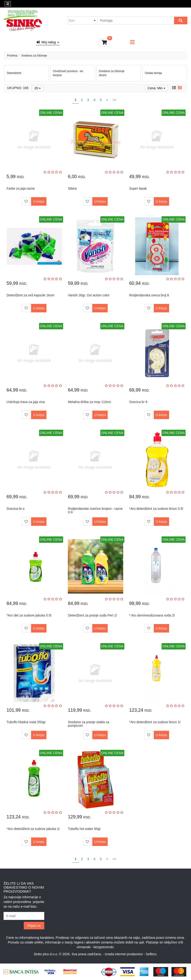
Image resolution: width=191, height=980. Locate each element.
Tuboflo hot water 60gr (84, 829)
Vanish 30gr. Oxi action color (89, 295)
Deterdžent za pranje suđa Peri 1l (92, 615)
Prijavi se (34, 926)
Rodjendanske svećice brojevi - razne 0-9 (95, 510)
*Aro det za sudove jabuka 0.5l (29, 615)
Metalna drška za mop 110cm (89, 402)
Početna (12, 56)
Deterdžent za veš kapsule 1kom (30, 295)
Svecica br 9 (138, 402)
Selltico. (152, 954)
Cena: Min (157, 88)
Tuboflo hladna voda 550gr (26, 722)
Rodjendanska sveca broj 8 (149, 295)
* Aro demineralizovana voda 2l (152, 615)
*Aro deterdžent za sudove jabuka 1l (33, 829)
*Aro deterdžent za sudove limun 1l (155, 722)
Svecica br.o (16, 509)
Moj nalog (48, 42)
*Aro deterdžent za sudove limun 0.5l (156, 509)
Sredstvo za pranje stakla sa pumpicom (89, 724)
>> (114, 100)
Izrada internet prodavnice (124, 954)
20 (38, 88)
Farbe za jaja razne (21, 188)
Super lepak (138, 188)
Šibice (72, 188)
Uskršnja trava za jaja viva (26, 402)
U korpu (39, 201)
